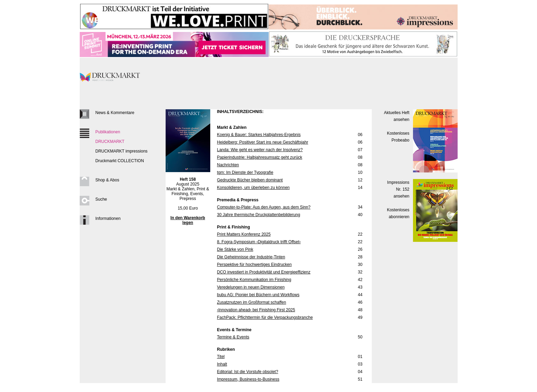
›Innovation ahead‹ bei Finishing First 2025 (256, 310)
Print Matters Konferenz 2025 (244, 234)
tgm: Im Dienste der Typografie (245, 172)
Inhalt (222, 364)
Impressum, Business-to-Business (248, 379)
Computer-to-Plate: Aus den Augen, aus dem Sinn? (264, 207)
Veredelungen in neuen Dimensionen (251, 287)
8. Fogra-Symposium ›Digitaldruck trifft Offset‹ (259, 242)
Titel (221, 357)
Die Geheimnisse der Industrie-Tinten (251, 257)
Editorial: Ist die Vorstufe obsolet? (248, 372)
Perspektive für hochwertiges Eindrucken (254, 265)
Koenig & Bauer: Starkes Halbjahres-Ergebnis (259, 135)
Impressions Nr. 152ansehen (398, 189)
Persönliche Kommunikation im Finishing (254, 280)
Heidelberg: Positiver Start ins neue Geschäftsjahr (263, 142)
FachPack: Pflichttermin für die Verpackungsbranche (265, 317)
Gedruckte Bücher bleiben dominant (250, 180)
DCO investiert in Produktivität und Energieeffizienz (264, 272)
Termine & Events (233, 337)
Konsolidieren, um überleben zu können (253, 188)
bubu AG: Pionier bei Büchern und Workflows (258, 295)
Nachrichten (228, 165)
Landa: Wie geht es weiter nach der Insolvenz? (260, 150)
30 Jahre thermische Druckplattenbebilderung (259, 215)
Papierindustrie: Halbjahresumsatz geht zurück (260, 157)
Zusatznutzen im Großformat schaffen (252, 302)
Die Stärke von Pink (235, 249)
